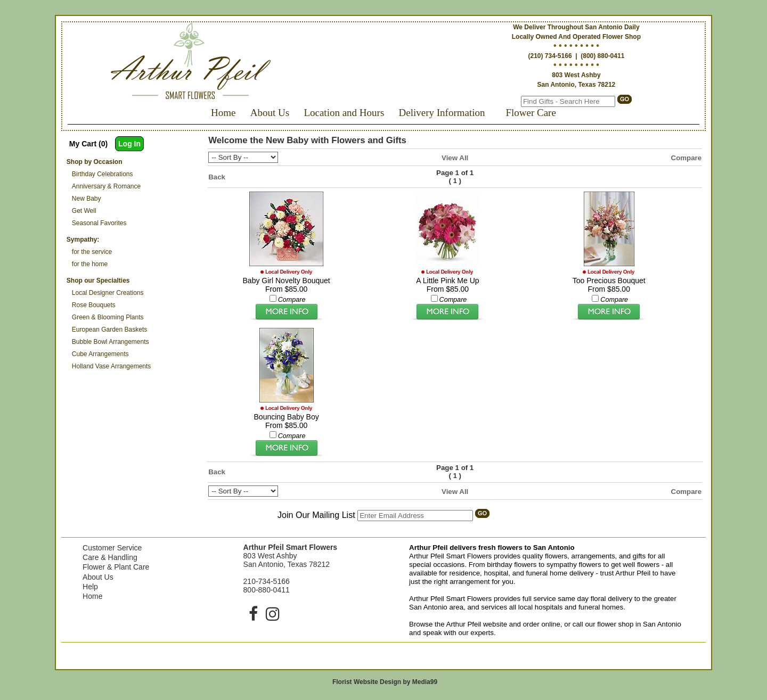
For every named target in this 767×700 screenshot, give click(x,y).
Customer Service (112, 548)
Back (217, 177)
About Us (270, 113)
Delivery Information (442, 113)
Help (90, 587)
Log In (129, 144)
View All (455, 158)
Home (223, 113)
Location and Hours (344, 113)
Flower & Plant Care (116, 567)
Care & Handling (110, 557)
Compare (687, 158)
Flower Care (531, 113)
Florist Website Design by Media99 (385, 682)
